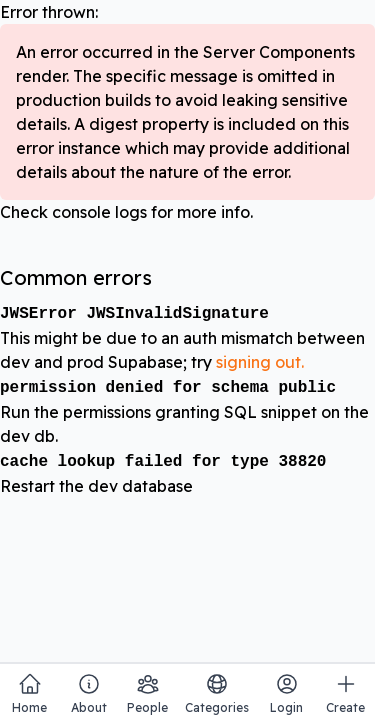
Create (345, 693)
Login (286, 693)
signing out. (260, 362)
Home (29, 693)
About (89, 693)
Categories (217, 693)
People (147, 693)
